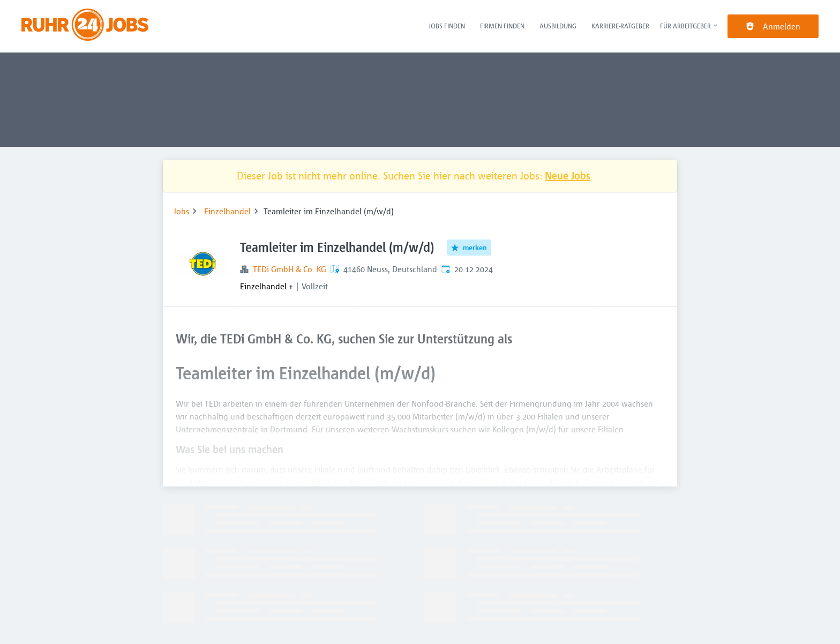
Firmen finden (502, 26)
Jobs (181, 211)
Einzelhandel (227, 211)
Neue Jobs (568, 175)
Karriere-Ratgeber (620, 26)
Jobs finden (447, 26)
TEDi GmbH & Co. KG (290, 269)
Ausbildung (558, 26)
